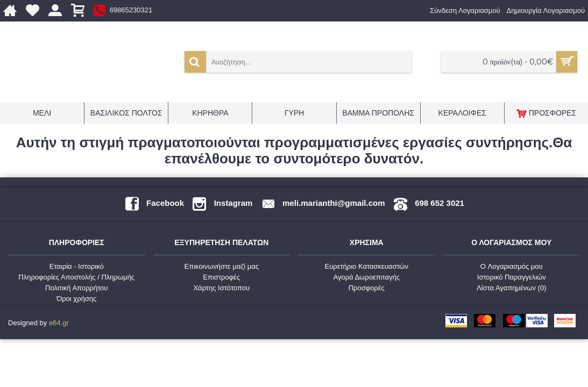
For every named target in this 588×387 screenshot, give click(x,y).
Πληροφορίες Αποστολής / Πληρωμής (76, 277)
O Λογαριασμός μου (512, 266)
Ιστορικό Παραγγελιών (512, 277)
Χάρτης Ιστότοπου (221, 288)
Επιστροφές (221, 277)
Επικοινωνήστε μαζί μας (222, 266)
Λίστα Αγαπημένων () (512, 288)
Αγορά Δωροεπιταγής (366, 277)
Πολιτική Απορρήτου (76, 288)
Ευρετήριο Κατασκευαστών (366, 266)
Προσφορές (367, 288)
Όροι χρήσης (76, 299)
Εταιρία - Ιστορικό (77, 266)
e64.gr (59, 323)
